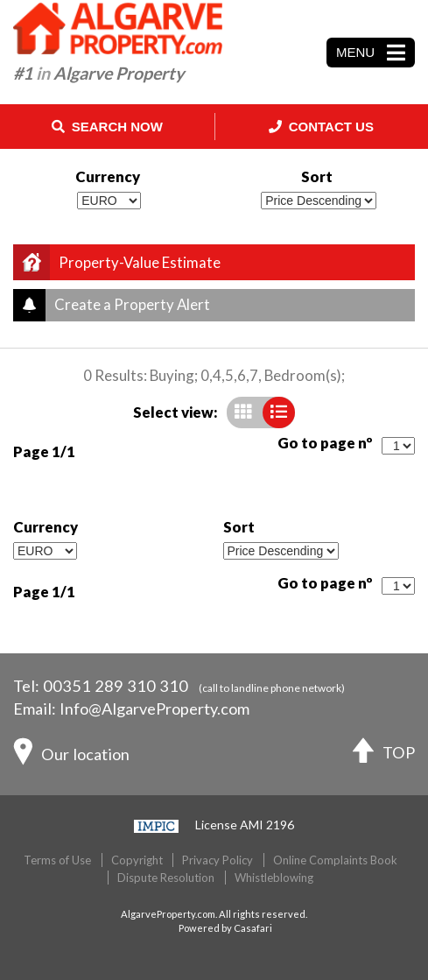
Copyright (137, 860)
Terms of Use (57, 860)
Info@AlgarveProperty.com (154, 709)
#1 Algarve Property (98, 73)
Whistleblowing (274, 878)
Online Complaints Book (335, 860)
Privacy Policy (218, 860)
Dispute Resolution (166, 878)
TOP (384, 754)
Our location (71, 756)
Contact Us (321, 127)
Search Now (107, 127)
